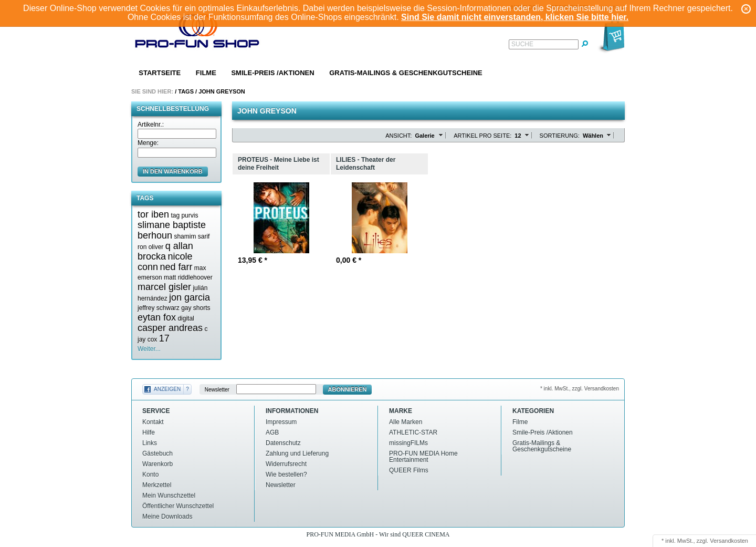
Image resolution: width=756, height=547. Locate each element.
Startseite (160, 73)
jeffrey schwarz (159, 308)
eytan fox (157, 317)
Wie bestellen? (286, 474)
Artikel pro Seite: (482, 136)
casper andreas (170, 328)
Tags (186, 91)
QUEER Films (409, 470)
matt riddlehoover (188, 277)
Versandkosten (729, 541)
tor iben (153, 214)
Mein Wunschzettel (169, 496)
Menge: (148, 143)
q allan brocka (165, 251)
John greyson (222, 91)
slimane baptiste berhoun (172, 230)
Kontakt (153, 422)
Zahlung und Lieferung (297, 453)
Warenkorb (157, 464)
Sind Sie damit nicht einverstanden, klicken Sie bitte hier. (515, 17)
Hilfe (149, 432)
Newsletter (217, 390)
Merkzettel (157, 485)
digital (186, 318)
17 (164, 338)
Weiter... (149, 349)
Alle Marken (406, 422)
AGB (272, 432)
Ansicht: (398, 136)
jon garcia (190, 297)
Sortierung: (560, 136)
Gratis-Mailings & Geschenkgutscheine (406, 73)
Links (150, 443)
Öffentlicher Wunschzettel (178, 506)
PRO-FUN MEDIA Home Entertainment (423, 457)
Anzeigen (167, 389)
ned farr (176, 267)
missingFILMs (408, 443)
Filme (206, 73)
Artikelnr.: (151, 125)
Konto (150, 474)
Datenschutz (283, 443)
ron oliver (150, 247)
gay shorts (196, 308)
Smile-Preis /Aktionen (272, 73)
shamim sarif (192, 236)
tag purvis (184, 215)
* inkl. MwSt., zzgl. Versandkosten (580, 389)
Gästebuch (157, 453)
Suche (522, 44)
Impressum (281, 422)
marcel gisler (164, 287)
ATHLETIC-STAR (413, 432)
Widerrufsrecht (286, 464)
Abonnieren (348, 389)
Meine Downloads (167, 517)
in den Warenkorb (173, 171)
